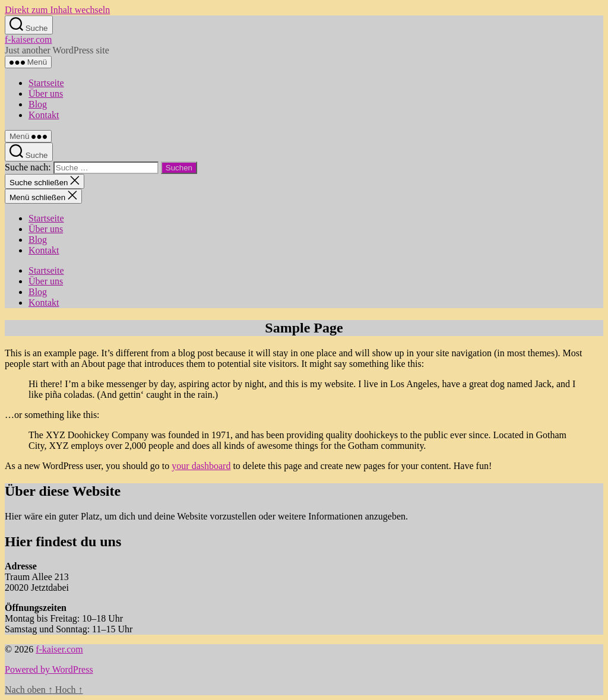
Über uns (46, 94)
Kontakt (44, 115)
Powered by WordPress (49, 669)
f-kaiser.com (28, 39)
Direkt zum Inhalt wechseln (57, 10)
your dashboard (201, 466)
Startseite (46, 83)
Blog (38, 104)
